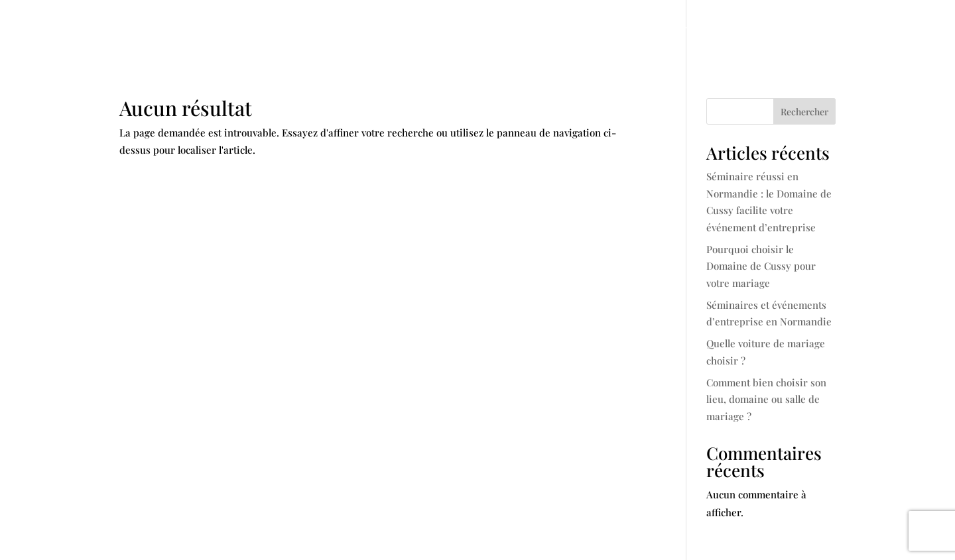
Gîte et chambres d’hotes (631, 30)
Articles (751, 30)
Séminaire (509, 30)
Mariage (432, 30)
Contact (813, 30)
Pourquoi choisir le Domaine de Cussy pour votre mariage (761, 266)
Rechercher (804, 112)
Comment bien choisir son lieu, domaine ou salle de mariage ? (766, 399)
